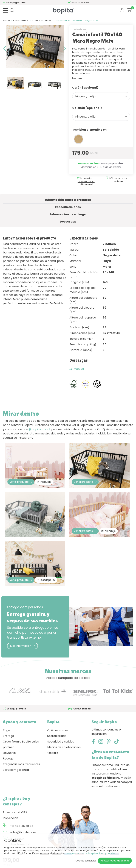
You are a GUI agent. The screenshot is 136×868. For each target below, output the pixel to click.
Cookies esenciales (86, 861)
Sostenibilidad (57, 736)
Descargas (68, 222)
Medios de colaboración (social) (64, 750)
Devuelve (9, 753)
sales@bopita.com (23, 832)
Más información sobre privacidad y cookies (91, 853)
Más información (22, 646)
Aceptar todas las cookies (115, 861)
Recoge (8, 759)
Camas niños (21, 20)
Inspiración (10, 818)
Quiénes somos (58, 730)
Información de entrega (68, 214)
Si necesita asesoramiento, (86, 181)
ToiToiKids (79, 30)
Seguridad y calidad (61, 742)
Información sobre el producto (68, 200)
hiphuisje (44, 482)
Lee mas (77, 78)
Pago (6, 730)
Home (6, 20)
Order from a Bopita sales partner (21, 744)
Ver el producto (21, 482)
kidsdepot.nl (46, 580)
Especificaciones (68, 207)
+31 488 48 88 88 (22, 826)
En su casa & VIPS (15, 812)
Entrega (8, 736)
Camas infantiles (42, 20)
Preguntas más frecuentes (21, 764)
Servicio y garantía (16, 770)
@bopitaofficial (39, 429)
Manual (77, 369)
